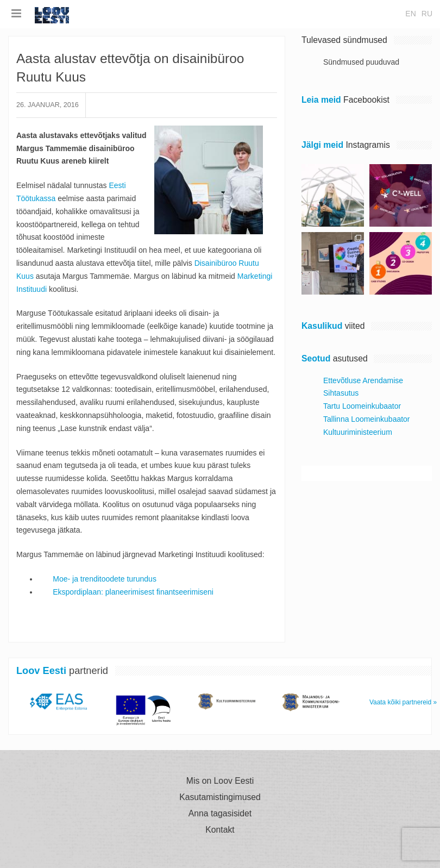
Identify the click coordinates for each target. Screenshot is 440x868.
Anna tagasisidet (220, 814)
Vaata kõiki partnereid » (403, 702)
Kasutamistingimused (220, 797)
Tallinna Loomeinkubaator (367, 419)
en (410, 14)
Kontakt (220, 830)
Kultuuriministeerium (358, 432)
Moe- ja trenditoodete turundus (105, 579)
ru (427, 14)
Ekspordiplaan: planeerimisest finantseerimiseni (134, 592)
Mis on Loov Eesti (220, 781)
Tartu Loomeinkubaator (362, 406)
